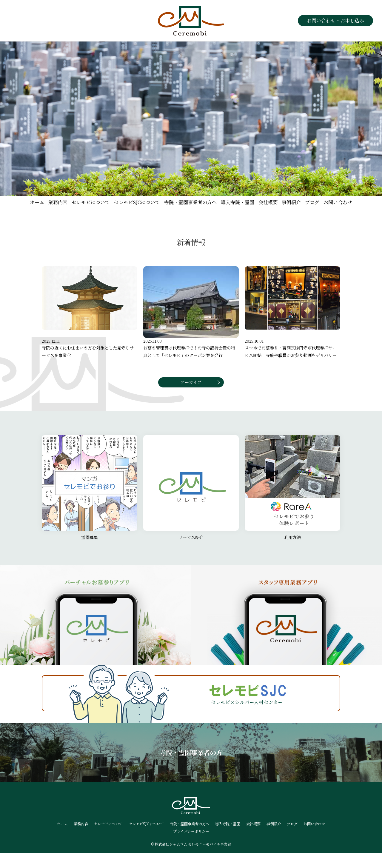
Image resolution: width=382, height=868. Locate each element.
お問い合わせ (338, 202)
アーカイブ (191, 394)
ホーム (37, 202)
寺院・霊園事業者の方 (191, 766)
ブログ (312, 202)
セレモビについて (91, 202)
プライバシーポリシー (207, 846)
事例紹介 (291, 202)
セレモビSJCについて (137, 202)
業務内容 (58, 202)
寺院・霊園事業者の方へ (190, 202)
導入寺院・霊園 (238, 202)
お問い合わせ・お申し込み (335, 20)
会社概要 (268, 202)
